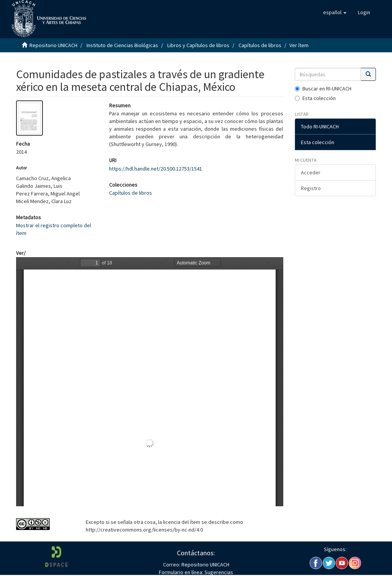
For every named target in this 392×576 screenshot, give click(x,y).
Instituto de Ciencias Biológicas (122, 45)
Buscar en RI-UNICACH (323, 89)
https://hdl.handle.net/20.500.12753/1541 (156, 169)
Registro (311, 188)
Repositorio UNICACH (53, 45)
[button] (335, 12)
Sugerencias (218, 572)
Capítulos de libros (260, 45)
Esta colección (315, 98)
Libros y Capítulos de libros (198, 45)
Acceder (311, 172)
